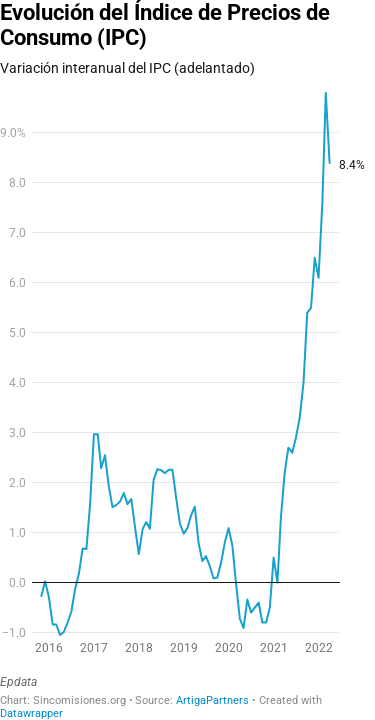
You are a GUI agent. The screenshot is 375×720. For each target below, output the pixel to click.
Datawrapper (31, 713)
